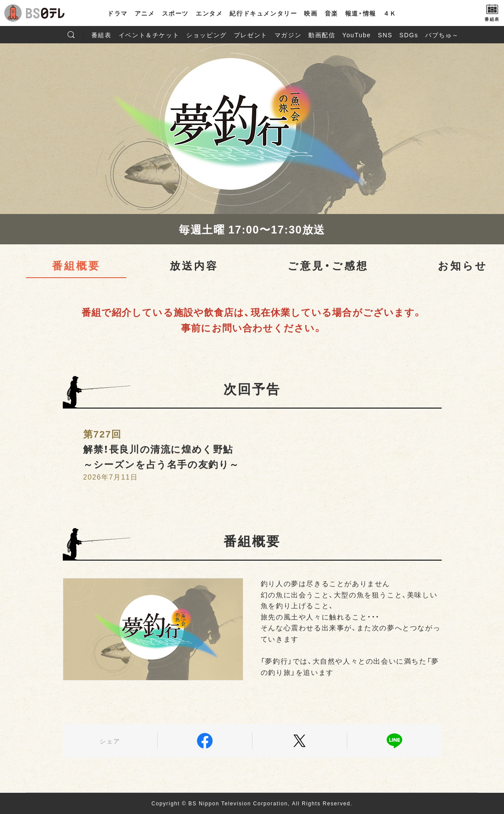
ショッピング (207, 35)
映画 (311, 13)
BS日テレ (45, 13)
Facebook (205, 741)
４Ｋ (390, 13)
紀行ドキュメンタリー (263, 13)
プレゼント (251, 35)
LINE (394, 741)
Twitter (300, 741)
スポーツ (175, 13)
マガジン (288, 35)
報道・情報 (361, 13)
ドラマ (118, 13)
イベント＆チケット (149, 35)
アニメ (145, 13)
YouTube (357, 35)
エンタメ (209, 13)
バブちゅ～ (442, 35)
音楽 (331, 13)
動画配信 (322, 35)
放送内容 (194, 265)
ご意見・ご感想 (328, 265)
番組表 (102, 35)
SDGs (409, 35)
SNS (385, 35)
